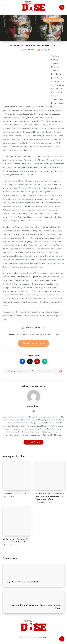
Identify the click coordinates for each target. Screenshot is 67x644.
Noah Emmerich (52, 334)
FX (18, 334)
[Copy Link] (33, 371)
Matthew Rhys (38, 334)
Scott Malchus (32, 407)
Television (30, 328)
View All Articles (33, 442)
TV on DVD (40, 328)
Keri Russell (26, 334)
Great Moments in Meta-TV (15, 494)
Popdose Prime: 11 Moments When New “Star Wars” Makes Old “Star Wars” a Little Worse (50, 497)
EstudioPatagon (42, 637)
